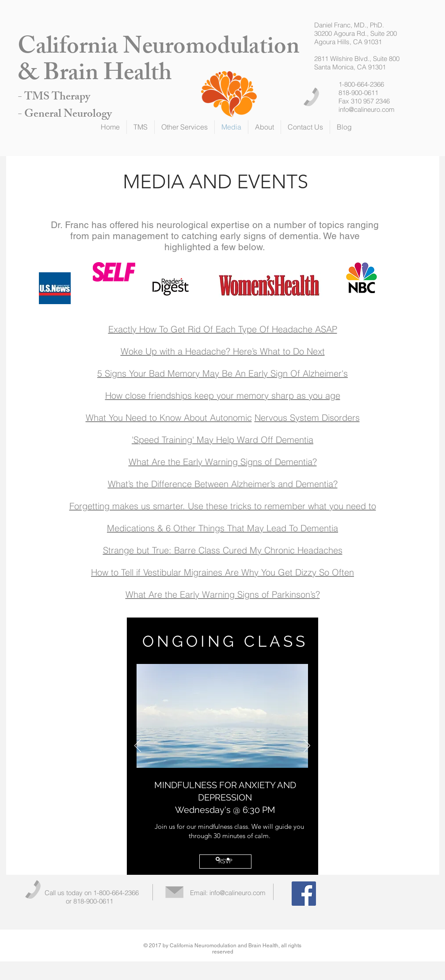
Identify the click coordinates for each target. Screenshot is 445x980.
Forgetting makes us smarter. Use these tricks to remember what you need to (223, 506)
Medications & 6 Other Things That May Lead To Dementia (222, 528)
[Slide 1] (218, 859)
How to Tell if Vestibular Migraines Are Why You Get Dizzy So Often (222, 572)
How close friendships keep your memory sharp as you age (223, 395)
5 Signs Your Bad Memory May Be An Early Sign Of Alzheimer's (222, 373)
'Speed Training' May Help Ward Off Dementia (222, 440)
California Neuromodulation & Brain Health (159, 62)
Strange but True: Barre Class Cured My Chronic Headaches (223, 550)
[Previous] (138, 746)
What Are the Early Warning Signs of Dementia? (223, 462)
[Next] (307, 746)
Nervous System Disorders (307, 418)
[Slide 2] (228, 859)
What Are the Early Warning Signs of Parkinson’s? (223, 594)
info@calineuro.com (367, 109)
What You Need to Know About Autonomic (169, 418)
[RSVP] (225, 862)
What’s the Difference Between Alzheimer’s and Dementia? (223, 484)
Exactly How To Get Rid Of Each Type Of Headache (212, 329)
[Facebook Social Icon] (304, 894)
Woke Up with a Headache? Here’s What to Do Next (223, 351)
